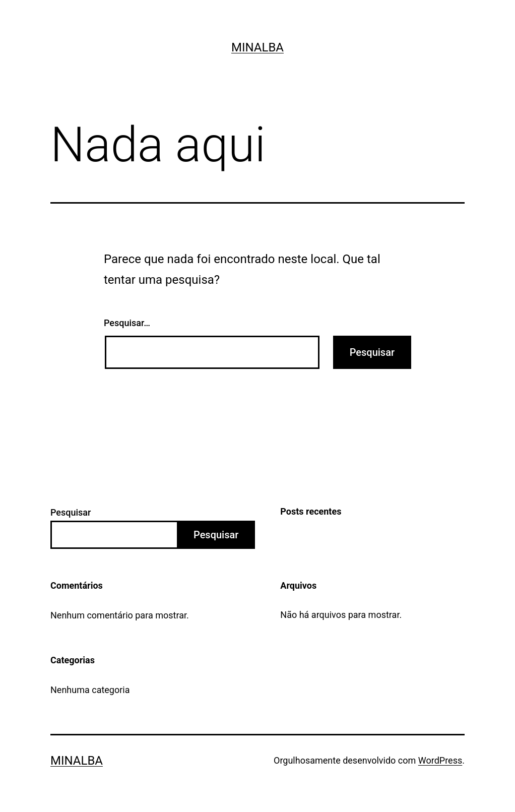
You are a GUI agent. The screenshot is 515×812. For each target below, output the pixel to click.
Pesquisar (71, 512)
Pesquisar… (127, 323)
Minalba (257, 47)
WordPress (440, 760)
